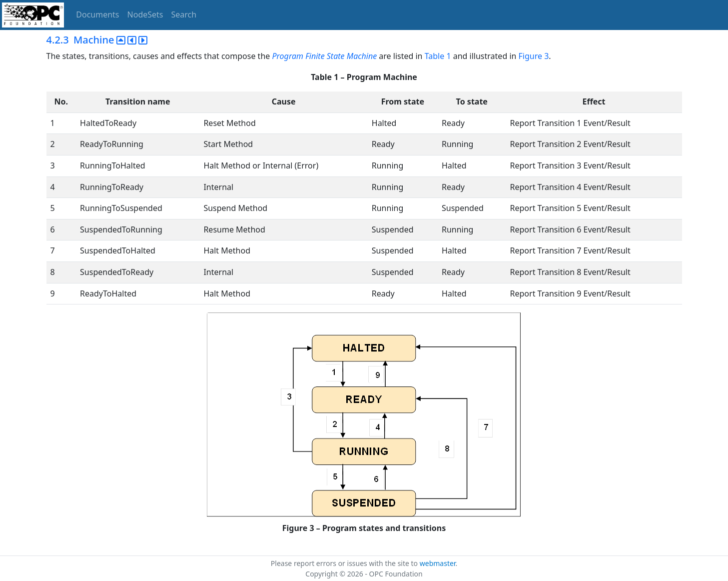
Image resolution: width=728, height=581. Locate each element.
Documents (97, 14)
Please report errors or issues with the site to (345, 563)
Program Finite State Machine (324, 56)
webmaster (438, 563)
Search (184, 14)
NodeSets (145, 14)
